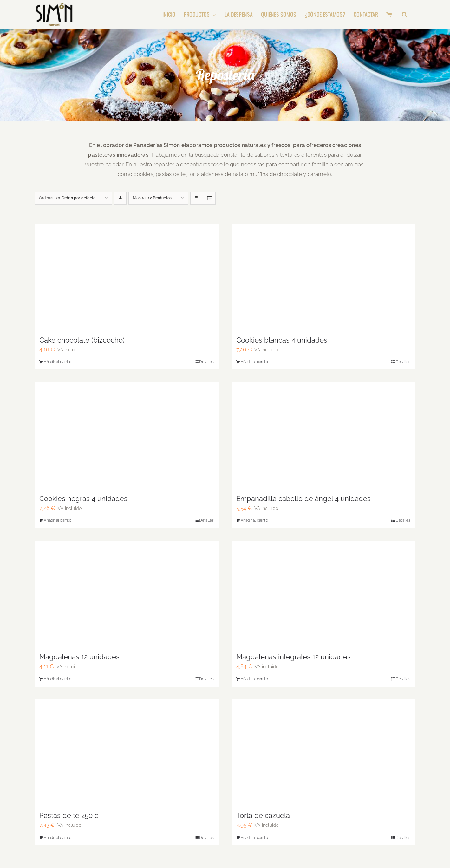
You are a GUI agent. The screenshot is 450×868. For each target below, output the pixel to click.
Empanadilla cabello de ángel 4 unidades (303, 499)
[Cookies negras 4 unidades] (127, 435)
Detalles (207, 362)
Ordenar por (67, 198)
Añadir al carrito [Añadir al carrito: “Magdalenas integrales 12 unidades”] (254, 679)
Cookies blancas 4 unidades (282, 340)
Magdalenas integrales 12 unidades (293, 657)
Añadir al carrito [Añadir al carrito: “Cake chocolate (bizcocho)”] (57, 362)
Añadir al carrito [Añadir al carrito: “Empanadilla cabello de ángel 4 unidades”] (254, 520)
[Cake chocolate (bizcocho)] (127, 276)
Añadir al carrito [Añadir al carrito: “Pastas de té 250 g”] (57, 838)
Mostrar (152, 198)
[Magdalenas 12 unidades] (127, 594)
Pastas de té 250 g (69, 815)
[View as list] (209, 198)
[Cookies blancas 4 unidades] (323, 276)
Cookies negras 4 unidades (83, 499)
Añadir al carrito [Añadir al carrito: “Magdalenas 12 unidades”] (57, 679)
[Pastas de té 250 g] (127, 752)
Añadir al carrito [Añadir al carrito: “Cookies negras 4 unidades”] (57, 520)
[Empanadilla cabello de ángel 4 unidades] (323, 435)
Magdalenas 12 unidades (79, 657)
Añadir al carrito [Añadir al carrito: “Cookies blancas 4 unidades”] (254, 362)
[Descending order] (120, 198)
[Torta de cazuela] (323, 752)
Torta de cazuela (263, 815)
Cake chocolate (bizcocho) (82, 340)
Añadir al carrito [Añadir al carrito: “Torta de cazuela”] (254, 838)
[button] (404, 14)
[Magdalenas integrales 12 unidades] (323, 594)
